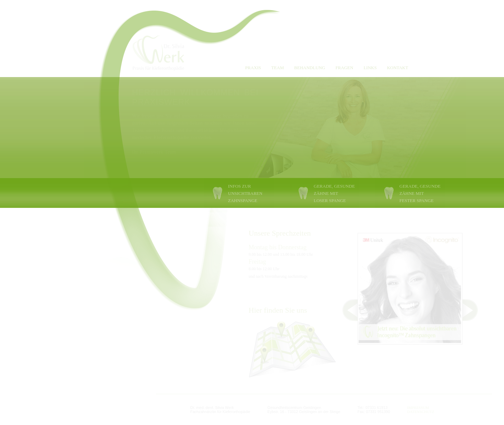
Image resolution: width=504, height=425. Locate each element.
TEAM (278, 68)
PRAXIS (253, 68)
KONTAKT (398, 68)
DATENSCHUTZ (421, 412)
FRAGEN (344, 68)
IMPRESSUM (418, 408)
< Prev (346, 310)
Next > (474, 310)
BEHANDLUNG (310, 68)
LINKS (370, 68)
